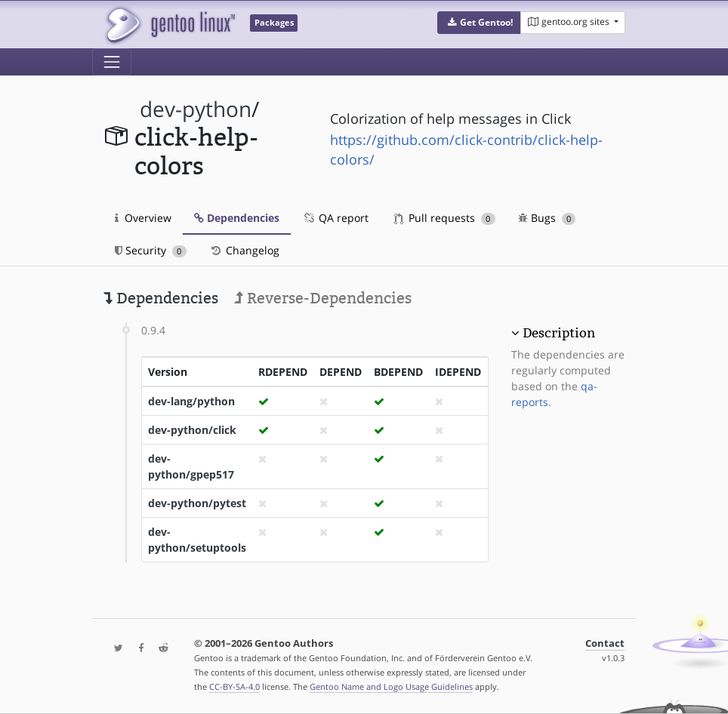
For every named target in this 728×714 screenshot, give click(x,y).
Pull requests (445, 218)
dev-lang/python (191, 401)
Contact (605, 643)
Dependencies (237, 218)
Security (151, 250)
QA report (335, 218)
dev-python (196, 109)
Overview (143, 218)
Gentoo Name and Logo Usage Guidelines (391, 686)
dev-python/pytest (197, 503)
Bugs (547, 218)
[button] (479, 23)
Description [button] (559, 333)
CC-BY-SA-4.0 (234, 686)
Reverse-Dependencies (323, 298)
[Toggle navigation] (112, 62)
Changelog (244, 250)
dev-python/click (192, 430)
